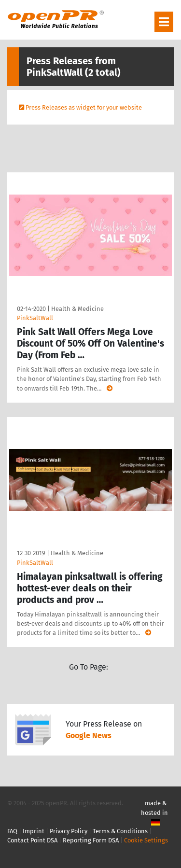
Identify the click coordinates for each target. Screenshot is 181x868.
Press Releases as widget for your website (84, 107)
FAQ (12, 831)
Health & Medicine (77, 309)
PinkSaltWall (35, 318)
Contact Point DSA (32, 840)
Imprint (34, 831)
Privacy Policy (69, 831)
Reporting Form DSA (91, 840)
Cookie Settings (146, 840)
